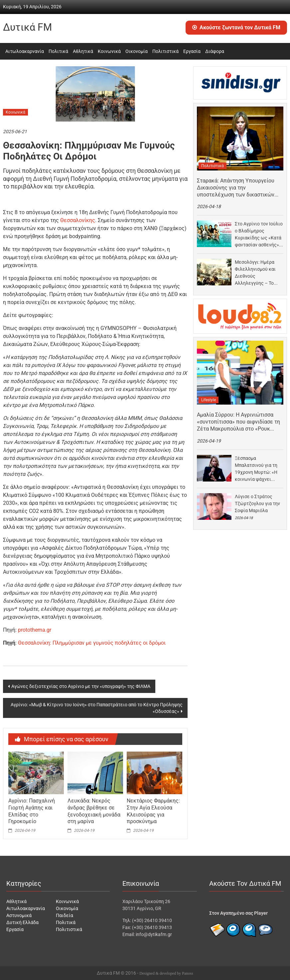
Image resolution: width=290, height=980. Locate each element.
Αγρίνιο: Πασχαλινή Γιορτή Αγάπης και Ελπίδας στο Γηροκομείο (32, 811)
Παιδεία (65, 915)
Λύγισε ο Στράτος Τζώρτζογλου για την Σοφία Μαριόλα (257, 503)
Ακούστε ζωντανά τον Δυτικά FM (236, 27)
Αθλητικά (83, 51)
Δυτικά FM (27, 27)
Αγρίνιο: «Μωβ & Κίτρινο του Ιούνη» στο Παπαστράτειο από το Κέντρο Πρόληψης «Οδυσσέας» (97, 708)
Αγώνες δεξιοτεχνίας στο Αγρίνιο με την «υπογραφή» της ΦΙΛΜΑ (81, 686)
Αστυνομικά (19, 915)
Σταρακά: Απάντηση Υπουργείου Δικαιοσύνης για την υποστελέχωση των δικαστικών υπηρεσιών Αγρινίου (236, 188)
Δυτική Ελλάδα (22, 922)
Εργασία (192, 51)
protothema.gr (35, 630)
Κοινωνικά (109, 51)
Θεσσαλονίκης (78, 220)
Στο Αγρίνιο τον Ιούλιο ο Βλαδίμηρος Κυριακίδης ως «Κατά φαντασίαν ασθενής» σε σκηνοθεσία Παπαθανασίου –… (259, 235)
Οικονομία (137, 51)
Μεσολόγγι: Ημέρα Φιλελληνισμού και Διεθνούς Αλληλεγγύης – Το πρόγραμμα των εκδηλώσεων (255, 273)
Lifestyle (209, 400)
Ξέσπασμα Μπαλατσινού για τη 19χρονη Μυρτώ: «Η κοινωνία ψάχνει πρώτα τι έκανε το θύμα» (256, 469)
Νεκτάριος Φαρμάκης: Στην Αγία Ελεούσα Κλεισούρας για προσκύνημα (153, 811)
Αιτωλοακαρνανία (25, 51)
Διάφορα (215, 51)
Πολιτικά (58, 51)
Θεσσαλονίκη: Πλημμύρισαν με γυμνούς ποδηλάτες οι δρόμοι (92, 643)
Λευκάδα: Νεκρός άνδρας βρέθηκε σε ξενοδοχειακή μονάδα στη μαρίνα (94, 811)
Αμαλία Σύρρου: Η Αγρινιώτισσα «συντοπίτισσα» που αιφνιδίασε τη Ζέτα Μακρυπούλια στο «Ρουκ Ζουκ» (238, 422)
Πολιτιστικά (165, 51)
